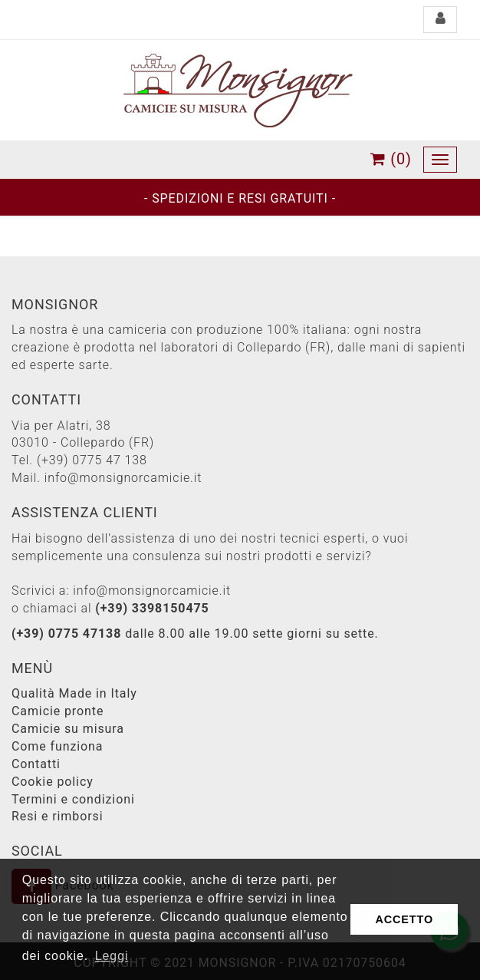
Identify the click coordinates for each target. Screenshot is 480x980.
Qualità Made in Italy (74, 693)
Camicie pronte (58, 711)
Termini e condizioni (73, 799)
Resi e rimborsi (57, 816)
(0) (391, 159)
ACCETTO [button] (404, 919)
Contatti (36, 764)
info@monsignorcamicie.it (123, 478)
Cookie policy (53, 782)
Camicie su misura (68, 729)
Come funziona (57, 746)
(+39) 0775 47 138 (92, 460)
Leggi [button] (112, 956)
